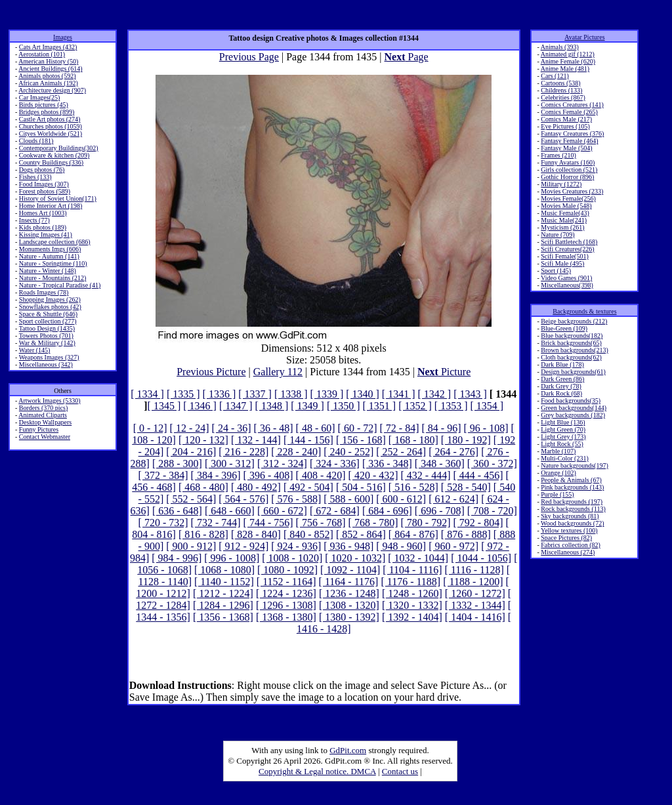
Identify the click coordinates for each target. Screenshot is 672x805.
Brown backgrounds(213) (574, 350)
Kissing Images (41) (46, 235)
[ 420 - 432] (373, 475)
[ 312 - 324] (282, 464)
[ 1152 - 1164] (286, 582)
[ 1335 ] (183, 394)
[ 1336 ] (220, 394)
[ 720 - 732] (163, 523)
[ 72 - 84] (400, 428)
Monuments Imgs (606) (50, 249)
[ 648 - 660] (230, 511)
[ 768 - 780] (373, 523)
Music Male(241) (564, 220)
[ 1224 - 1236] (286, 593)
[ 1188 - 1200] (473, 582)
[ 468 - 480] (203, 487)
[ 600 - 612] (401, 499)
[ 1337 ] (255, 394)
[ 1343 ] (470, 394)
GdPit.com (348, 750)
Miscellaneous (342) (46, 364)
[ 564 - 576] (243, 499)
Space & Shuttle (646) (48, 314)
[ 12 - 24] (190, 428)
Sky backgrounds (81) (570, 516)
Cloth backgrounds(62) (571, 357)
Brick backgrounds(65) (571, 343)
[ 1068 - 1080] (224, 570)
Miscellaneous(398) (567, 285)
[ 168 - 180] (413, 440)
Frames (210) (558, 155)
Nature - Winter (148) (48, 271)
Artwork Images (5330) (49, 401)
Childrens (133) (561, 90)
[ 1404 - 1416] (475, 617)
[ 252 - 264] (401, 452)
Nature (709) (557, 235)
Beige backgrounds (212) (574, 321)
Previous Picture (211, 372)
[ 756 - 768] (321, 523)
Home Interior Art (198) (51, 206)
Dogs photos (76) (42, 170)
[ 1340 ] (363, 394)
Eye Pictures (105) (565, 126)
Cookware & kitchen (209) (54, 155)
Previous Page (249, 57)
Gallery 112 (278, 372)
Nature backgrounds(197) (574, 465)
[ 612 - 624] (453, 499)
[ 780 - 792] (426, 523)
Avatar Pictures (584, 37)
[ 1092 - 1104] (350, 570)
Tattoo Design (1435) (47, 328)
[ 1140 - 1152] (224, 582)
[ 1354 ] (487, 406)
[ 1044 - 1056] (481, 558)
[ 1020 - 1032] (355, 558)
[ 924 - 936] (296, 546)
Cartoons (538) (560, 83)
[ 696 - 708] (440, 511)
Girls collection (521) (569, 170)
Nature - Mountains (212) (52, 278)
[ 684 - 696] (387, 511)
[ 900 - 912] (191, 546)
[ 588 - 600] (348, 499)
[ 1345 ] (164, 406)
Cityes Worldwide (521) (51, 134)
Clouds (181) (36, 141)
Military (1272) (561, 184)
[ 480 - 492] (256, 487)
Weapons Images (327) (49, 357)
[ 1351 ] (380, 406)
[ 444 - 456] (478, 475)
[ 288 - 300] (177, 464)
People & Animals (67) (571, 480)
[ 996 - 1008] (232, 558)
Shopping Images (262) (50, 299)
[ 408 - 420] (321, 475)
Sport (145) (556, 271)
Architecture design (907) (52, 90)
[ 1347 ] (236, 406)
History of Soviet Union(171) (58, 198)
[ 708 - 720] (492, 511)
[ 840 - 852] (308, 534)
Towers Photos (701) (46, 336)
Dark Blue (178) (562, 364)
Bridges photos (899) (47, 112)
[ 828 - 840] (256, 534)
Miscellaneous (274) (568, 552)
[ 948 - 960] (401, 546)
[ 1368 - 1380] (286, 617)
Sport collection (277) (48, 321)
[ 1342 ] (435, 394)
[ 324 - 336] (335, 464)
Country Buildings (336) (51, 162)
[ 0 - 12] (150, 428)
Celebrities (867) (563, 97)
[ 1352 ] (415, 406)
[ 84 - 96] (442, 428)
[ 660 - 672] (282, 511)
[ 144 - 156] (308, 440)
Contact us (400, 771)
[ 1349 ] (307, 406)
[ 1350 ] (344, 406)
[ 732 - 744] (216, 523)
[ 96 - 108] (486, 428)
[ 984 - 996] (177, 558)
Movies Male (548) (566, 206)
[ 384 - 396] (216, 475)
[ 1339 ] (327, 394)
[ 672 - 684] (335, 511)
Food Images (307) (44, 184)
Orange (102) (558, 473)
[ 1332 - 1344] (475, 605)
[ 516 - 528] (413, 487)
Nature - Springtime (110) (53, 263)
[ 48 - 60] (316, 428)
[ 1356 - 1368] (223, 617)
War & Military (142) (47, 343)
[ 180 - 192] (466, 440)
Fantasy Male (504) (566, 148)
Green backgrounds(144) (574, 408)
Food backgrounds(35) (571, 401)
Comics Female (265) (569, 112)
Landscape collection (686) (55, 242)
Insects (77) (34, 220)
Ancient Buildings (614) (50, 69)
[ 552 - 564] (191, 499)
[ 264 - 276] (453, 452)
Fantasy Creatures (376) (572, 134)
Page (407, 57)
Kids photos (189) (43, 227)
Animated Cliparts (43, 415)
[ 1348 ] (272, 406)
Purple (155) (557, 494)
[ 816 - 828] (203, 534)
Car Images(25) (39, 97)
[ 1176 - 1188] (410, 582)
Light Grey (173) (563, 437)
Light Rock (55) (562, 444)
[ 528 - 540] (466, 487)
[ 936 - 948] (348, 546)
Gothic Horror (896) (567, 177)
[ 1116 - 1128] (474, 570)
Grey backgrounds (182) (573, 415)
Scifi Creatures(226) (567, 249)
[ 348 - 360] (440, 464)
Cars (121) (555, 76)
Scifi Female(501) (564, 256)
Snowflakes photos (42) (50, 307)
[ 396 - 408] (268, 475)
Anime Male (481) (565, 69)
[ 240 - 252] (348, 452)
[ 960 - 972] (453, 546)
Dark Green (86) (562, 379)
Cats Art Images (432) (48, 47)
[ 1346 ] (200, 406)
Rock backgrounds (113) (573, 509)
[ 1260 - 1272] (475, 593)
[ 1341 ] (399, 394)
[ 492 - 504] (308, 487)
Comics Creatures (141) (572, 105)
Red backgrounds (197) (572, 502)
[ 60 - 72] (358, 428)
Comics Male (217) (566, 119)
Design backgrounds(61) (573, 372)
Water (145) (35, 350)
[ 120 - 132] (203, 440)
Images (63, 37)
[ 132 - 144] (256, 440)
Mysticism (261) (562, 227)
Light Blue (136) (563, 422)
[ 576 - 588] (296, 499)
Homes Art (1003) (43, 213)
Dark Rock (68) (561, 393)
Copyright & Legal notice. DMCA (317, 771)
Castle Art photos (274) (50, 119)
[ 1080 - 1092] (287, 570)
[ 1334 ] (147, 394)
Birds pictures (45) (44, 105)
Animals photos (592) (47, 76)
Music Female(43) (565, 213)
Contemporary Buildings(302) (59, 148)
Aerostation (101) (42, 54)
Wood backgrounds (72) (572, 523)
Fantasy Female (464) (569, 141)
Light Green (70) (563, 429)
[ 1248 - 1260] (412, 593)
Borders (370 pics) (43, 408)
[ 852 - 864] (361, 534)
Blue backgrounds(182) (572, 336)
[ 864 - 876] (413, 534)
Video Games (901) (566, 278)
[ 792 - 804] (478, 523)
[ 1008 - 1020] (292, 558)
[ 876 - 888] (466, 534)
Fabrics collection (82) (571, 545)
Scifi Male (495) (562, 263)
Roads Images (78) (44, 292)
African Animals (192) (48, 83)
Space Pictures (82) (566, 538)
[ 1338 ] (291, 394)
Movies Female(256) (568, 198)
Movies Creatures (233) (572, 191)
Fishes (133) (35, 177)
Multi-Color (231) (565, 458)
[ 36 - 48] (274, 428)
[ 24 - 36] (232, 428)
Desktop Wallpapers (45, 422)
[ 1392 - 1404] (412, 617)
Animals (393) (560, 47)
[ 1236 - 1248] (349, 593)
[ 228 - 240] (296, 452)
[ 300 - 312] (230, 464)
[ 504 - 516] (361, 487)
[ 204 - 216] (191, 452)
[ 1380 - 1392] (349, 617)
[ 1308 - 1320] (349, 605)
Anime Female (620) (568, 61)
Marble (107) (558, 451)
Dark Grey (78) (561, 386)
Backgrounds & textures (584, 311)
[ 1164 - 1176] (349, 582)
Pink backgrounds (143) (572, 487)
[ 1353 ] (451, 406)
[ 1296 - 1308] (286, 605)
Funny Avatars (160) (568, 162)
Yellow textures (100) (569, 530)
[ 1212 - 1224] (223, 593)
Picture (444, 372)
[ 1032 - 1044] (418, 558)
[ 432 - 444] (426, 475)
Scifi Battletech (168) (569, 242)
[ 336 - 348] (387, 464)
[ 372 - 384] (163, 475)
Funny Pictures (39, 429)
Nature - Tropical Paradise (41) (60, 285)
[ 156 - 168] (361, 440)
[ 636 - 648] (177, 511)
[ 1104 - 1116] (412, 570)
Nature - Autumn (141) (49, 256)
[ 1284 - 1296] (223, 605)
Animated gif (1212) (568, 54)
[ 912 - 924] (243, 546)
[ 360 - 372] (492, 464)
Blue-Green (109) (564, 328)
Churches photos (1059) (51, 126)
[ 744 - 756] (268, 523)
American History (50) (48, 61)
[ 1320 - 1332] (412, 605)
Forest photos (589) (45, 191)
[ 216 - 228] (243, 452)
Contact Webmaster (45, 437)
